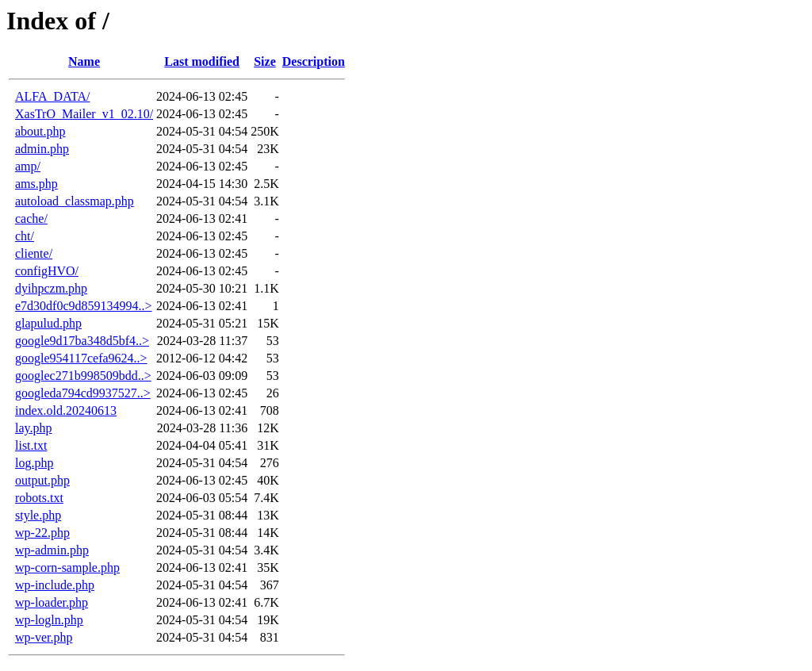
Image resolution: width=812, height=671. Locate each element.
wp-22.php (42, 533)
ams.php (36, 184)
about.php (40, 131)
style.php (38, 515)
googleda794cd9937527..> (83, 393)
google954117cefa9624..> (81, 358)
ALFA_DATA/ (52, 96)
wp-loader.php (52, 602)
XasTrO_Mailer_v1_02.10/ (84, 114)
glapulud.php (48, 323)
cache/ (31, 219)
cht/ (25, 236)
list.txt (31, 445)
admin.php (42, 149)
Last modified (202, 61)
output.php (42, 480)
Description (314, 61)
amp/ (28, 166)
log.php (34, 463)
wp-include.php (55, 585)
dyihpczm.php (51, 288)
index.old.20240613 (66, 410)
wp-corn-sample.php (67, 567)
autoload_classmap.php (75, 201)
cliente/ (34, 253)
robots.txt (39, 498)
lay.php (34, 428)
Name (84, 61)
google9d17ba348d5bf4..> (82, 341)
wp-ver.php (44, 637)
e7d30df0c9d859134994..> (84, 306)
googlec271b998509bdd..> (83, 376)
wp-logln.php (49, 620)
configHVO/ (47, 271)
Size (265, 61)
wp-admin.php (52, 550)
